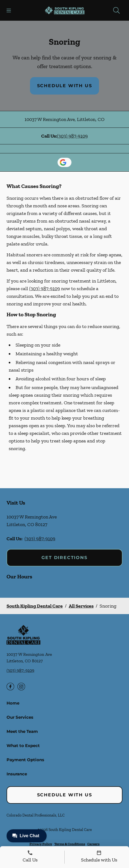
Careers (93, 844)
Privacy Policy (41, 844)
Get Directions (64, 558)
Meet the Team (22, 731)
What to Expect (23, 746)
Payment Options (25, 760)
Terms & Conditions (70, 844)
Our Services (20, 717)
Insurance (17, 774)
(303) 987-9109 (72, 136)
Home (13, 703)
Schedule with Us (65, 86)
